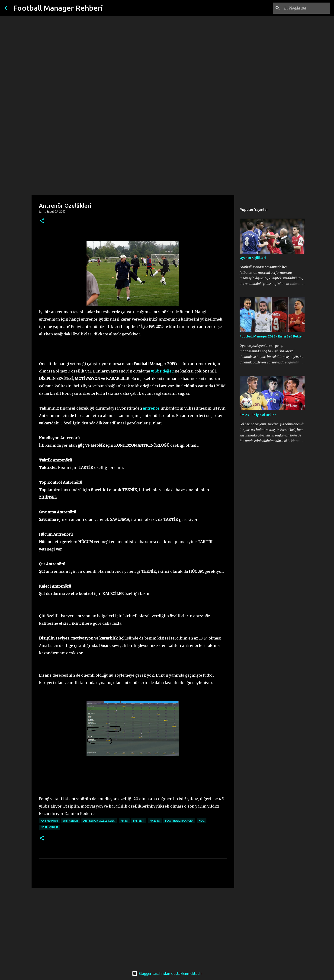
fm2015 (155, 821)
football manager (179, 821)
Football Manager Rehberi (58, 8)
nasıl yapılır (50, 827)
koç (202, 821)
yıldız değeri (163, 371)
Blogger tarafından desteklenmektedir (167, 974)
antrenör (151, 408)
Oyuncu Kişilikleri (253, 258)
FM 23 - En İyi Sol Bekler (258, 415)
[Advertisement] (167, 159)
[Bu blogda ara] (306, 8)
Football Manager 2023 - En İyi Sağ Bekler (271, 336)
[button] (42, 221)
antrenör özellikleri (99, 821)
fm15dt (139, 821)
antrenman (49, 821)
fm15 (124, 821)
